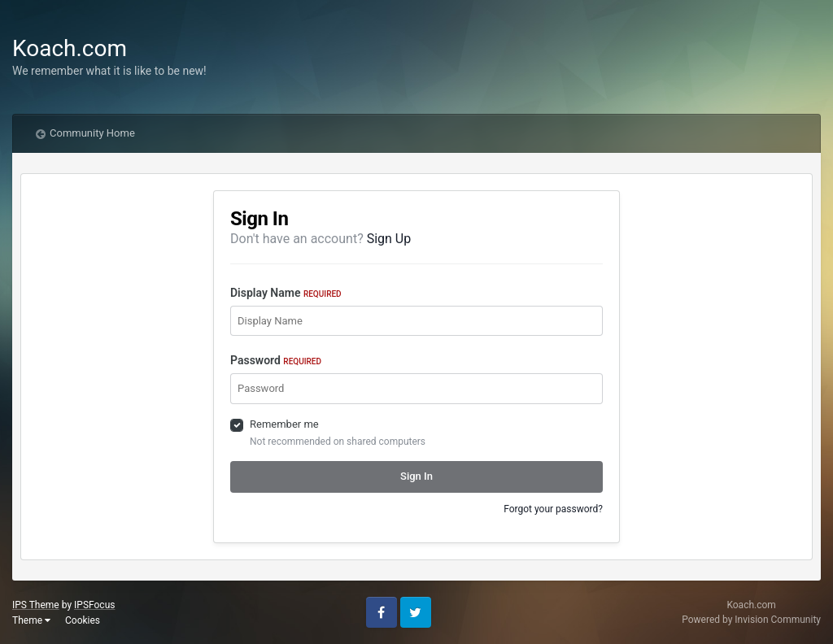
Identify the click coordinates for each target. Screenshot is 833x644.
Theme (31, 620)
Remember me (284, 424)
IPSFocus (94, 605)
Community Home (92, 133)
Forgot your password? (553, 509)
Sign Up (389, 239)
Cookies (83, 620)
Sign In (416, 476)
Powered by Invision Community (751, 620)
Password (276, 360)
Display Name (286, 293)
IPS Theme (36, 605)
